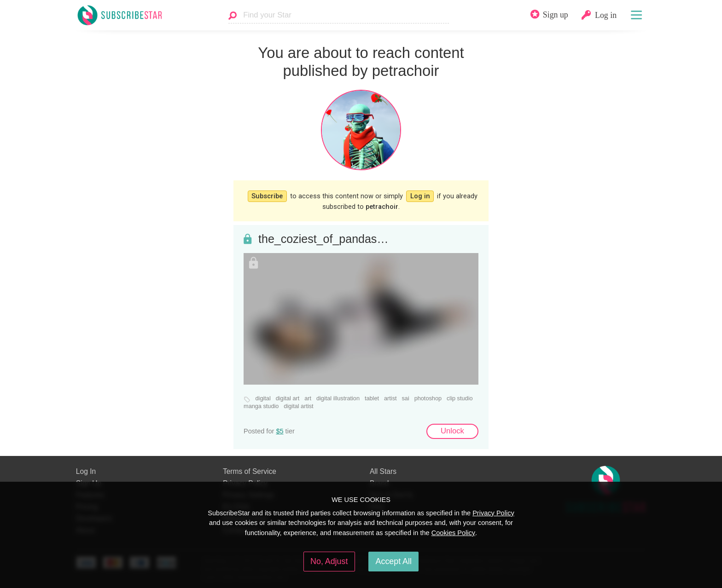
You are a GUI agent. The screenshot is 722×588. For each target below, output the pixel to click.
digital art (288, 398)
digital (263, 398)
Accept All (394, 561)
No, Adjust (329, 561)
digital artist (298, 406)
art (308, 398)
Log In (86, 471)
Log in (420, 196)
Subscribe (267, 196)
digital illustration (338, 398)
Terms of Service (250, 471)
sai (405, 398)
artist (390, 398)
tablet (372, 398)
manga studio (261, 406)
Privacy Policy (493, 513)
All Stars (383, 471)
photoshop (428, 398)
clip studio (460, 398)
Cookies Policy (453, 533)
